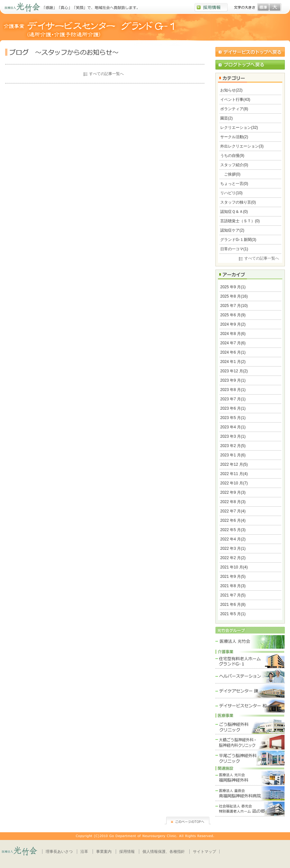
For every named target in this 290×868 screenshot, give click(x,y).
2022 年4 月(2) (233, 539)
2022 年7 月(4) (233, 511)
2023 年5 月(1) (233, 418)
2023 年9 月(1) (233, 380)
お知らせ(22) (231, 90)
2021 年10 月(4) (234, 567)
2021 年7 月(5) (233, 595)
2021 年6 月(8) (233, 605)
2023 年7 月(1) (233, 399)
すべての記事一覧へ (106, 74)
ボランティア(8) (234, 109)
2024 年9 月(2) (233, 324)
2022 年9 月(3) (233, 492)
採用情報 (127, 852)
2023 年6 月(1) (233, 408)
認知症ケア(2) (232, 230)
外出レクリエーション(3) (242, 146)
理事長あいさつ (59, 852)
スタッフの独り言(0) (238, 202)
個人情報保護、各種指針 (164, 852)
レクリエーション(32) (239, 128)
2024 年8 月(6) (233, 334)
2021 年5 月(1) (233, 614)
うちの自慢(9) (232, 156)
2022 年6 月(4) (233, 520)
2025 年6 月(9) (233, 315)
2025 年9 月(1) (233, 287)
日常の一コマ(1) (234, 249)
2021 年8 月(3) (233, 586)
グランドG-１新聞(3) (238, 240)
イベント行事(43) (235, 100)
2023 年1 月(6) (233, 455)
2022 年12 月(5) (234, 464)
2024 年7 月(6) (233, 343)
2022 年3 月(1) (233, 548)
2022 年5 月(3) (233, 530)
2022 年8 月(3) (233, 502)
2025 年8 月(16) (234, 296)
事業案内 (104, 852)
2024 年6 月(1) (233, 352)
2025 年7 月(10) (234, 306)
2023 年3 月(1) (233, 436)
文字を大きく (275, 7)
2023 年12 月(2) (234, 371)
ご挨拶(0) (230, 174)
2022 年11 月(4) (234, 474)
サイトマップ (204, 852)
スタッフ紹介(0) (234, 165)
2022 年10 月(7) (234, 483)
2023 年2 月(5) (233, 446)
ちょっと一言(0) (234, 184)
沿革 (84, 852)
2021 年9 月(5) (233, 577)
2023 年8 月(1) (233, 390)
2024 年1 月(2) (233, 362)
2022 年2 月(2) (233, 558)
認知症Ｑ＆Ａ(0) (234, 212)
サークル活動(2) (234, 137)
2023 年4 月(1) (233, 427)
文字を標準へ (263, 7)
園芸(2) (227, 118)
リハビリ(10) (231, 193)
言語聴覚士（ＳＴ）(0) (240, 221)
